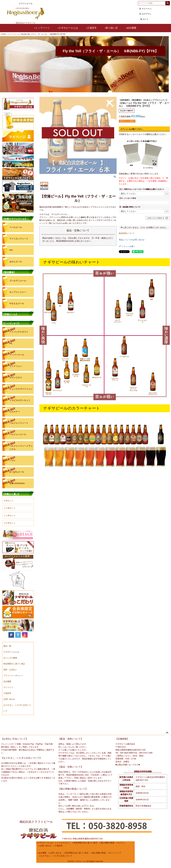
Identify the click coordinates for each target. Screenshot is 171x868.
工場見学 (92, 28)
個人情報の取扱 (109, 844)
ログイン (123, 844)
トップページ (42, 28)
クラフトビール (14, 34)
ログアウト (145, 14)
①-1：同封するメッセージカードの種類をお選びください (142, 189)
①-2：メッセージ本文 (128, 198)
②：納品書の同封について (130, 207)
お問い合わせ (45, 849)
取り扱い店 (112, 28)
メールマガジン (64, 844)
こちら (69, 747)
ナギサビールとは (68, 28)
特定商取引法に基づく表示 (86, 844)
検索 (168, 3)
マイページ (145, 9)
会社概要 (132, 28)
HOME (3, 34)
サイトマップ (116, 858)
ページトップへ (167, 733)
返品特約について (127, 233)
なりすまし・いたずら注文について (56, 863)
